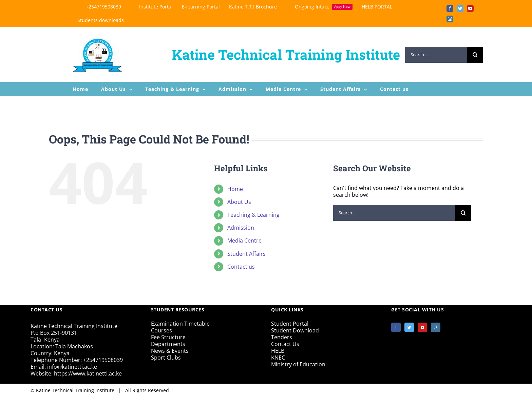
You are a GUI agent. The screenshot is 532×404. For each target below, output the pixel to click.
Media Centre (244, 241)
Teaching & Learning (253, 215)
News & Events (170, 351)
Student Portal (290, 324)
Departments (168, 344)
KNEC (278, 358)
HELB (278, 351)
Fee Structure (168, 337)
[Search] (475, 55)
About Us (239, 202)
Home (235, 189)
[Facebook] (396, 327)
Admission (241, 228)
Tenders (282, 337)
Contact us (241, 267)
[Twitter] (409, 327)
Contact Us (285, 344)
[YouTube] (422, 327)
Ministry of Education (298, 364)
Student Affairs (246, 254)
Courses (161, 330)
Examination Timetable (180, 324)
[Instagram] (436, 327)
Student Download (295, 330)
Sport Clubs (166, 358)
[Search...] (436, 55)
